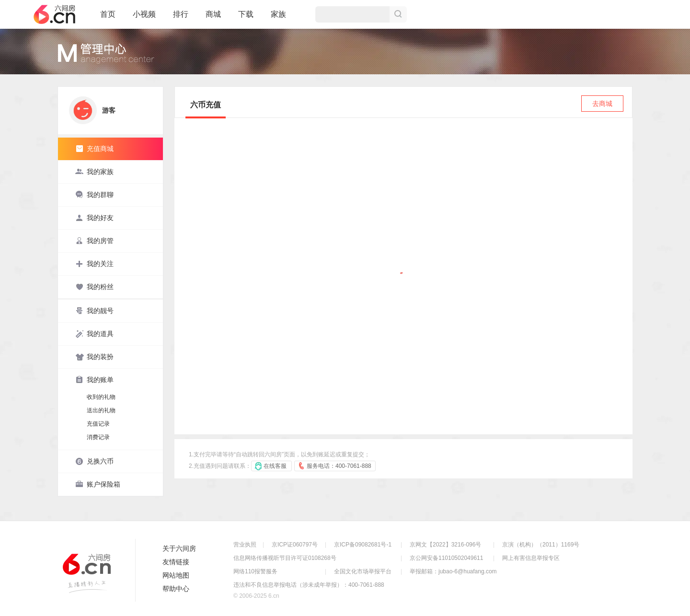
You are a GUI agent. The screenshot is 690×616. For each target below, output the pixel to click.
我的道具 (94, 334)
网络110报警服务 (255, 571)
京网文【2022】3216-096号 (445, 545)
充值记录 (98, 424)
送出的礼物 (101, 410)
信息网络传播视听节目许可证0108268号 (285, 558)
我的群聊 (94, 195)
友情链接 (176, 562)
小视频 (144, 18)
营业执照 (245, 545)
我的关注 (94, 264)
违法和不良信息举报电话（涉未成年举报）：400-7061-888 (309, 585)
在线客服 (275, 466)
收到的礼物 (101, 397)
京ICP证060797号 (295, 545)
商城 (213, 18)
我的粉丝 (94, 287)
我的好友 (94, 218)
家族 (278, 18)
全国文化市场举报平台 (363, 571)
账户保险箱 (98, 484)
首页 (108, 18)
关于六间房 (179, 548)
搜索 (398, 14)
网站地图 (176, 575)
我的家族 (94, 172)
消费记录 (98, 437)
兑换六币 (94, 461)
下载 (246, 14)
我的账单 (94, 380)
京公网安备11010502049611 (446, 558)
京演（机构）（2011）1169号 (541, 545)
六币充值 (206, 105)
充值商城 (94, 149)
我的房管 (94, 241)
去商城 (602, 104)
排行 (181, 14)
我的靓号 (94, 311)
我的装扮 (94, 357)
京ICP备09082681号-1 (363, 545)
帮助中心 (176, 589)
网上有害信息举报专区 (531, 558)
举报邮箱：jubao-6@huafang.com (453, 571)
